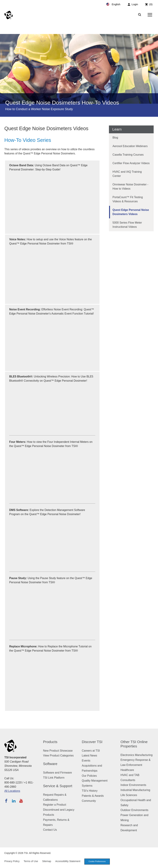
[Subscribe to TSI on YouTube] (21, 801)
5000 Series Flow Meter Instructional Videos (127, 225)
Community (89, 801)
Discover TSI (92, 742)
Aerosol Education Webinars (130, 146)
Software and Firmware (58, 773)
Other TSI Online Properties (134, 744)
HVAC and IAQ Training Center (127, 174)
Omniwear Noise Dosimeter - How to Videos (130, 187)
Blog (115, 138)
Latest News (89, 756)
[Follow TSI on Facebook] (6, 801)
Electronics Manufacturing (137, 755)
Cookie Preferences (97, 861)
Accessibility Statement (68, 861)
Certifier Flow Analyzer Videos (131, 163)
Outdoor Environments (135, 810)
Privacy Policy (12, 861)
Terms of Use (31, 861)
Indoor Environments (133, 785)
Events (86, 761)
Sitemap (47, 861)
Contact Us (50, 830)
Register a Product (55, 805)
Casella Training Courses (128, 155)
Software (50, 764)
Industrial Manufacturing (135, 790)
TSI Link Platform (54, 778)
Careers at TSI (91, 751)
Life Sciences (129, 795)
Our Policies (89, 776)
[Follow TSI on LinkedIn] (14, 801)
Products (50, 742)
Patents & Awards (93, 796)
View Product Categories (58, 756)
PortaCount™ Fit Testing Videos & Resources (128, 199)
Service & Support (58, 786)
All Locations (12, 791)
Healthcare (127, 770)
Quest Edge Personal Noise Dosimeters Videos (131, 212)
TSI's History (90, 791)
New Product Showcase (58, 751)
